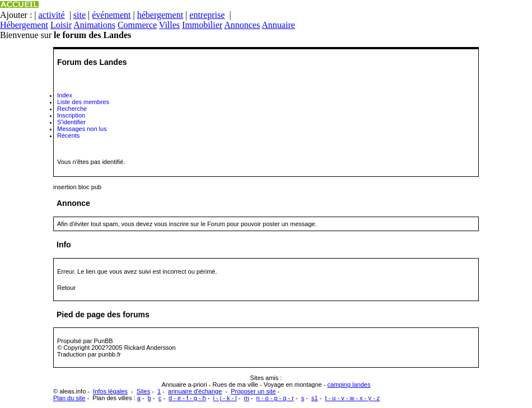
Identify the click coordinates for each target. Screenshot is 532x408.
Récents (68, 135)
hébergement (160, 15)
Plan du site (69, 398)
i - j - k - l (225, 398)
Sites (143, 391)
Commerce (137, 25)
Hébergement (24, 25)
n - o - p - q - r (275, 398)
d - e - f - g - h (187, 398)
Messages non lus (82, 129)
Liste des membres (83, 102)
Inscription (71, 115)
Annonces (242, 25)
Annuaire (278, 25)
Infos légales (110, 391)
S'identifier (71, 122)
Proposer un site (253, 391)
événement (111, 15)
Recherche (72, 109)
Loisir (61, 25)
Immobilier (202, 25)
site (80, 15)
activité (52, 15)
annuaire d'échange (195, 391)
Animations (94, 25)
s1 (315, 398)
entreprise (207, 15)
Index (65, 95)
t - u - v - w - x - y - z (353, 398)
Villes (169, 25)
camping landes (349, 384)
